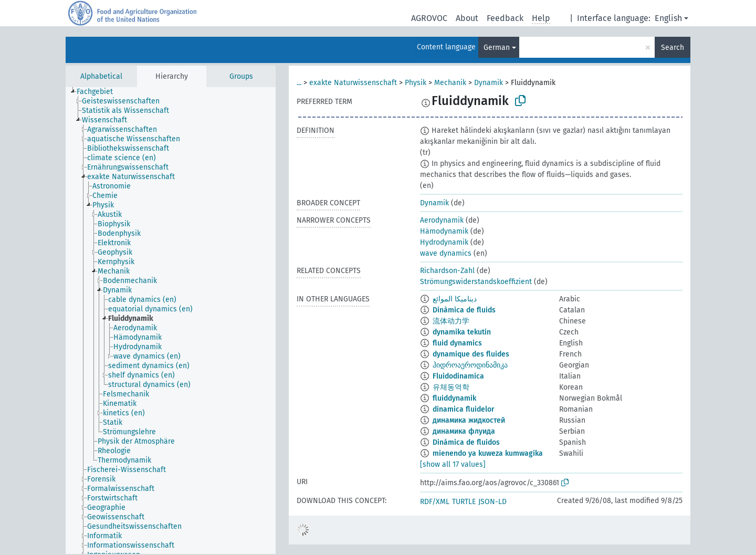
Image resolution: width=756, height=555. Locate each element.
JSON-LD (492, 502)
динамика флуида (464, 431)
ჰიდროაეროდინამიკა (470, 365)
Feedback (505, 18)
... (299, 83)
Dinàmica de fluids (464, 310)
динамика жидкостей (469, 420)
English (668, 18)
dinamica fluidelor (464, 409)
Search (673, 48)
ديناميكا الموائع (455, 299)
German (497, 48)
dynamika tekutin (462, 332)
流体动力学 (451, 321)
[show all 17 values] (453, 464)
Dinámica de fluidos (466, 442)
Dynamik (489, 83)
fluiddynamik (454, 398)
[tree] (171, 321)
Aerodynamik (442, 220)
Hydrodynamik (444, 242)
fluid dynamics (457, 343)
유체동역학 (451, 387)
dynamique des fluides (471, 354)
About (467, 18)
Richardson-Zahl (447, 271)
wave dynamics (446, 253)
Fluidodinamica (458, 376)
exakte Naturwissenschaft (353, 83)
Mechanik (450, 83)
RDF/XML (435, 502)
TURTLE (464, 502)
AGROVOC (429, 18)
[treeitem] (99, 92)
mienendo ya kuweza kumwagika (488, 453)
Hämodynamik (444, 231)
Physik (416, 83)
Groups (241, 76)
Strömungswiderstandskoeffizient (476, 282)
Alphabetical (101, 76)
